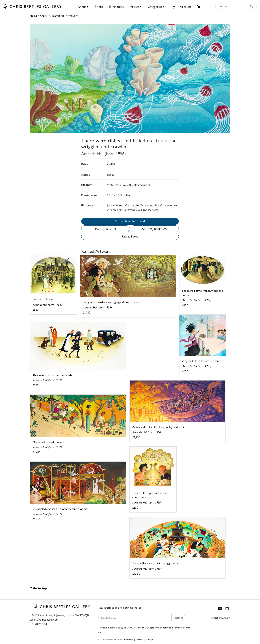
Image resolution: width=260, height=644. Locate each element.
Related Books (130, 236)
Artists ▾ (136, 6)
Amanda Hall (58, 15)
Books (99, 6)
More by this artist (106, 229)
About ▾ (83, 6)
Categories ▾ (156, 6)
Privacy (140, 639)
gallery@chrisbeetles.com (44, 619)
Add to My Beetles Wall (155, 229)
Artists (44, 15)
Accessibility (130, 639)
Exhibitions (116, 6)
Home (33, 15)
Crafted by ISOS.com (221, 618)
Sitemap (149, 639)
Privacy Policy (162, 627)
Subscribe (178, 617)
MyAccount (181, 6)
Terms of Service (182, 627)
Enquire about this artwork (130, 221)
